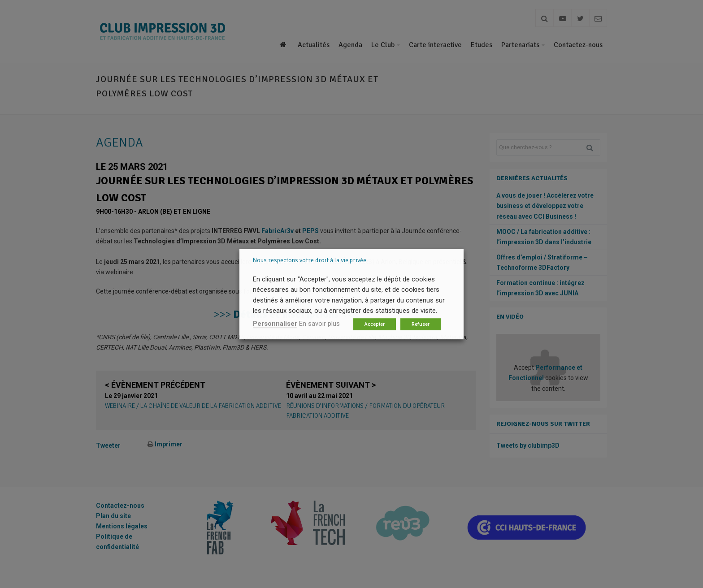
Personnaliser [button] (275, 324)
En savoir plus (319, 324)
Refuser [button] (421, 324)
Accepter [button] (375, 324)
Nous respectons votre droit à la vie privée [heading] (310, 260)
